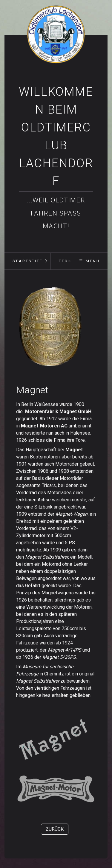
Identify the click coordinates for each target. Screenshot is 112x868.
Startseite (28, 261)
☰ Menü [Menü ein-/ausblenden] (89, 261)
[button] (55, 829)
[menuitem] (27, 261)
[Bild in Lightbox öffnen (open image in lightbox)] (50, 327)
